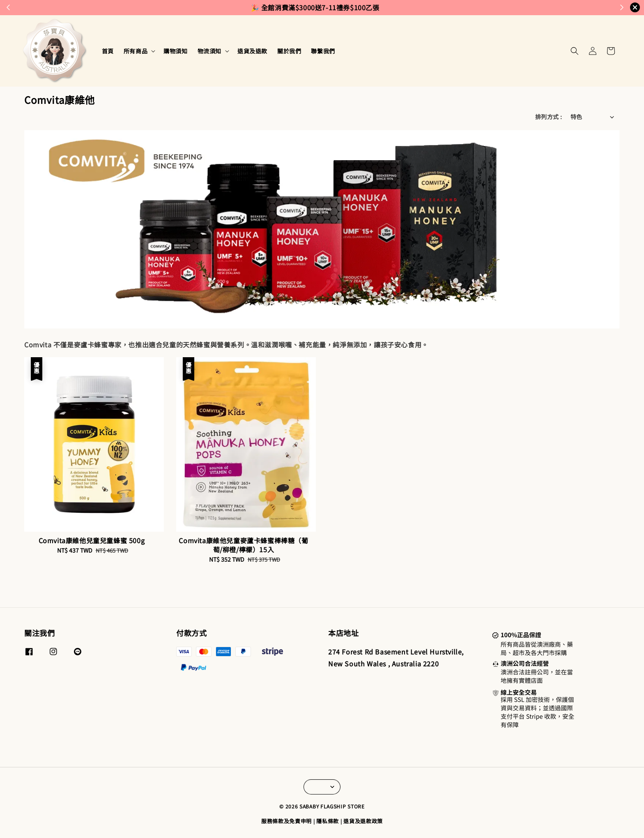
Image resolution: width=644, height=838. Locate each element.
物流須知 (209, 51)
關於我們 (289, 51)
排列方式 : (549, 117)
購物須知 (175, 51)
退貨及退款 (252, 51)
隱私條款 (328, 821)
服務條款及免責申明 (286, 821)
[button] (575, 51)
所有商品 (136, 51)
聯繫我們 (323, 51)
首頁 (108, 51)
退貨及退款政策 (363, 821)
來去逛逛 (359, 7)
